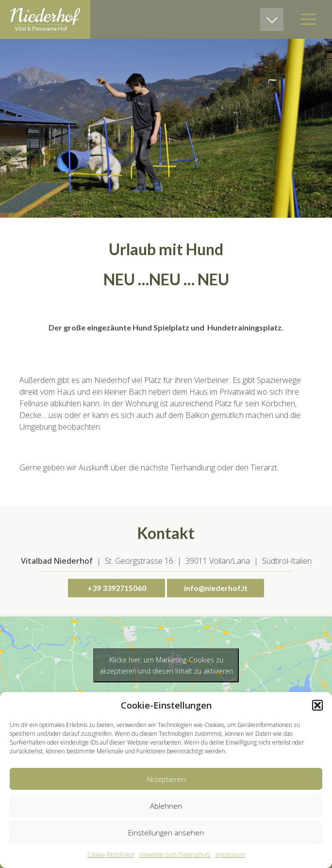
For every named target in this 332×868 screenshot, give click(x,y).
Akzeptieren (166, 779)
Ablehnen (166, 806)
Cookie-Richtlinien (111, 855)
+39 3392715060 (117, 588)
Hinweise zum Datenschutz (175, 855)
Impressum (230, 855)
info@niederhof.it (216, 588)
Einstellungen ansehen (166, 833)
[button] (317, 705)
